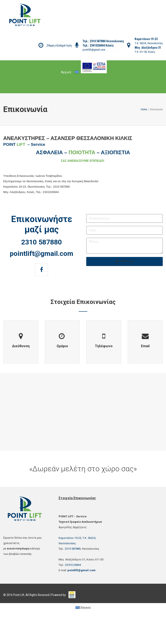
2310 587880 (97, 41)
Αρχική (66, 72)
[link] (72, 593)
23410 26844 (73, 565)
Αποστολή (125, 261)
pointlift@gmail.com (94, 50)
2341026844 (98, 45)
